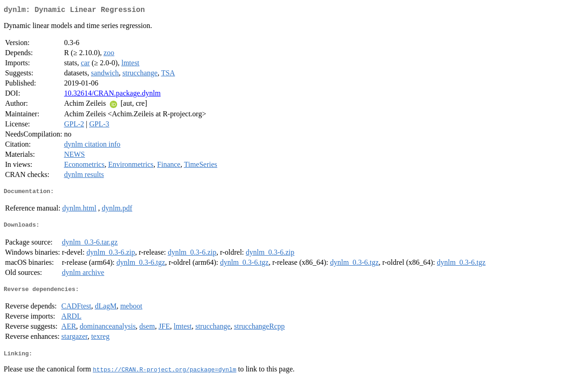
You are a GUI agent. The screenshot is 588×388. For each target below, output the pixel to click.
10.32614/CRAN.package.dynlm (112, 95)
